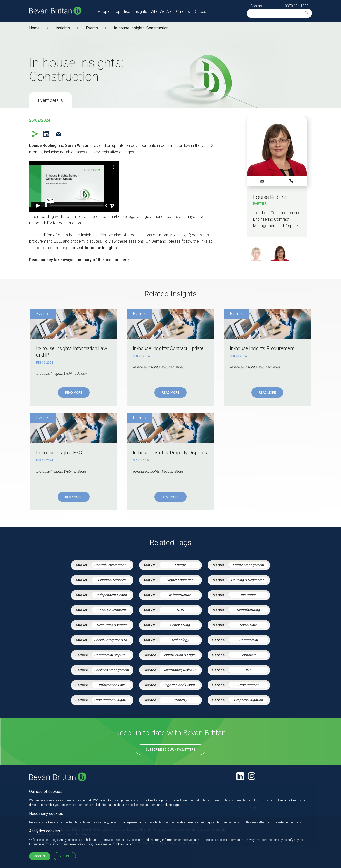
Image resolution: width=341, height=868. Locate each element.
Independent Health (112, 595)
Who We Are (162, 11)
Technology (180, 640)
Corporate (248, 655)
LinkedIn (46, 134)
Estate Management (248, 565)
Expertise (122, 11)
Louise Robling (43, 145)
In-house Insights (101, 248)
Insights (140, 11)
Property (180, 700)
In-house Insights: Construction (141, 28)
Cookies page (170, 805)
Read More (74, 393)
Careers (183, 11)
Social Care (248, 625)
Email (58, 134)
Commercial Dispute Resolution (113, 655)
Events (92, 28)
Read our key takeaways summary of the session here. (79, 260)
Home (34, 28)
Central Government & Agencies (113, 565)
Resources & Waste (112, 625)
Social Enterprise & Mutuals (113, 640)
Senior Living (180, 625)
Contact (257, 6)
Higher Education (180, 580)
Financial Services (112, 580)
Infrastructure (180, 595)
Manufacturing (248, 610)
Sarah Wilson (77, 145)
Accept (40, 856)
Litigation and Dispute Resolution (181, 685)
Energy (180, 565)
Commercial (248, 640)
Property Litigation (248, 700)
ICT (248, 670)
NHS (180, 610)
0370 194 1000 (297, 6)
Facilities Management (112, 670)
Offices (200, 11)
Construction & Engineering (181, 655)
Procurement (248, 685)
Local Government (112, 610)
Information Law (112, 685)
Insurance (248, 595)
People (104, 11)
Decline (65, 856)
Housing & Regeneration (250, 580)
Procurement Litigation (112, 700)
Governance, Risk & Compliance (181, 670)
